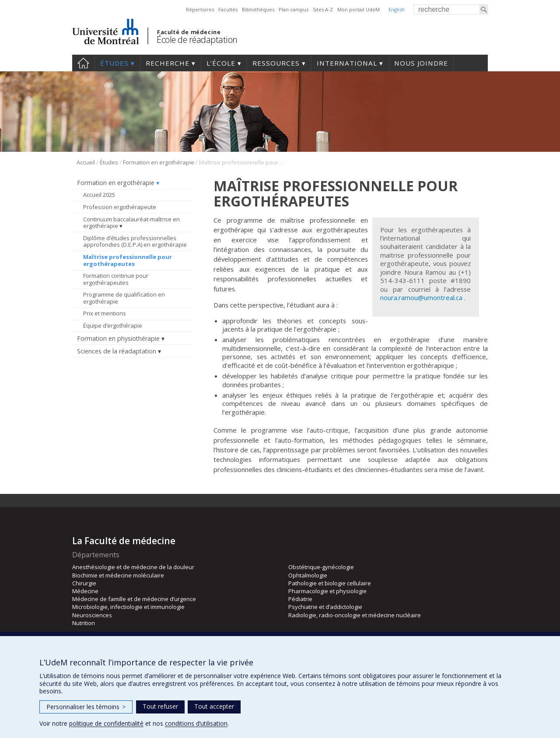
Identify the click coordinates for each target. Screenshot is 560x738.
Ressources (276, 63)
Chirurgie (84, 583)
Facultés (228, 9)
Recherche (168, 63)
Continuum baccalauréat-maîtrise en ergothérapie (131, 223)
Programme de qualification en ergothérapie (124, 298)
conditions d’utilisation (196, 723)
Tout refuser (160, 706)
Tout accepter (214, 706)
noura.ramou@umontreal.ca (421, 297)
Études (114, 63)
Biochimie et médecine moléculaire (118, 575)
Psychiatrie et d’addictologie (325, 607)
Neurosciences (92, 615)
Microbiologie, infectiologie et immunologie (128, 607)
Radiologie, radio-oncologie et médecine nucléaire (355, 615)
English (397, 9)
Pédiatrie (300, 599)
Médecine (85, 591)
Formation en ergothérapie (159, 162)
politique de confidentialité (106, 723)
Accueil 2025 (99, 195)
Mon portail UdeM (359, 9)
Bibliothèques (258, 9)
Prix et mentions (105, 313)
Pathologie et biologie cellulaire (330, 583)
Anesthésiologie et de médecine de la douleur (133, 567)
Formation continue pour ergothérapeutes (116, 279)
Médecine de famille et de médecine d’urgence (134, 599)
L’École (221, 63)
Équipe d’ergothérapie (113, 325)
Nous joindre (421, 63)
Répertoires (200, 9)
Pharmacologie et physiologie (327, 591)
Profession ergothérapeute (120, 207)
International (347, 63)
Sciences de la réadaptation (117, 351)
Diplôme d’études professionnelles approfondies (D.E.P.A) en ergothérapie (135, 241)
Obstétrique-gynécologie (321, 567)
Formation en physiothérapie (118, 338)
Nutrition (84, 623)
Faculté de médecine (189, 32)
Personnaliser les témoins (86, 707)
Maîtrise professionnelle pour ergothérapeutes (128, 260)
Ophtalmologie (308, 575)
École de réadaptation (197, 40)
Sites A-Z (323, 9)
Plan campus (294, 9)
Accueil (83, 63)
